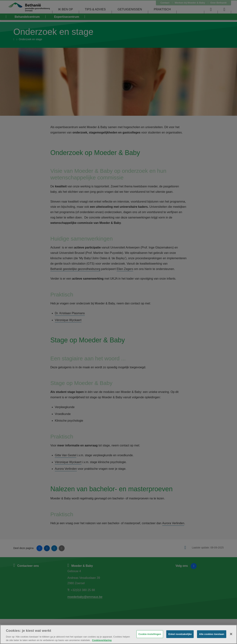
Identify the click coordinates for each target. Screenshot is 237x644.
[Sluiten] (231, 634)
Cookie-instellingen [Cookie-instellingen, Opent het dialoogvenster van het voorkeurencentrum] (150, 634)
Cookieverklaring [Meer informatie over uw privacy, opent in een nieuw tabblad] (102, 640)
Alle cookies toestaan (212, 634)
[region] (118, 634)
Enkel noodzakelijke (180, 634)
